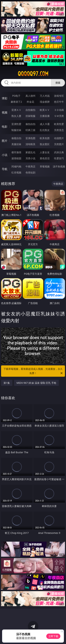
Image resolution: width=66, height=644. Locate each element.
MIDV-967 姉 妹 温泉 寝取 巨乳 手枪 (36, 383)
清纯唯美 (30, 144)
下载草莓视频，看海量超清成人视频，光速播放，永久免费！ (33, 371)
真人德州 (30, 96)
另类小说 (30, 158)
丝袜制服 (30, 116)
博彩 (5, 98)
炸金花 (30, 102)
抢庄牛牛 (59, 102)
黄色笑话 (45, 158)
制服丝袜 (16, 130)
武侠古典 (59, 152)
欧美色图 (45, 138)
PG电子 (16, 96)
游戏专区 (59, 96)
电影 (5, 127)
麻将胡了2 (16, 102)
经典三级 (30, 130)
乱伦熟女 (45, 130)
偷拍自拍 (30, 124)
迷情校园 (16, 158)
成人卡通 (45, 124)
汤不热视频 (59, 166)
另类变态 (59, 130)
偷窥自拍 (16, 138)
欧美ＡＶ (45, 110)
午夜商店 (30, 166)
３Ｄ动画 (59, 110)
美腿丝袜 (16, 144)
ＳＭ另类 (59, 116)
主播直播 (45, 116)
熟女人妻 (16, 116)
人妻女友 (45, 152)
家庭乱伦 (30, 152)
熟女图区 (45, 144)
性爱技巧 (59, 158)
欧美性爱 (59, 124)
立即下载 (53, 636)
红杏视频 (16, 172)
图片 (5, 141)
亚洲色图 (30, 138)
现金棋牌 (45, 102)
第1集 (7, 383)
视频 (5, 112)
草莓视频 (45, 166)
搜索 (58, 83)
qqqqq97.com (33, 74)
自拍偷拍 (30, 110)
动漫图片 (59, 138)
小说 (5, 155)
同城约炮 (16, 166)
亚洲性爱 (16, 124)
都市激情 (16, 152)
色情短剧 (30, 172)
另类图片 (59, 144)
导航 (5, 169)
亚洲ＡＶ (16, 110)
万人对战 (45, 96)
